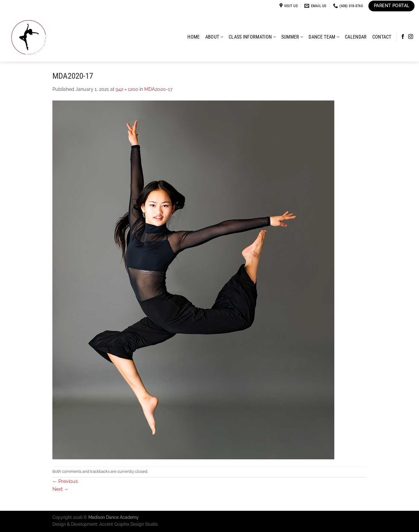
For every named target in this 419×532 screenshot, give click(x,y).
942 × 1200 (127, 89)
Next (60, 489)
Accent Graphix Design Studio (129, 524)
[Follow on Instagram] (411, 37)
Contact (382, 37)
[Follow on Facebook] (403, 37)
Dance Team (324, 37)
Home (193, 37)
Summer (292, 37)
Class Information (252, 37)
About (214, 37)
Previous (65, 481)
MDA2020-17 (158, 89)
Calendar (356, 37)
